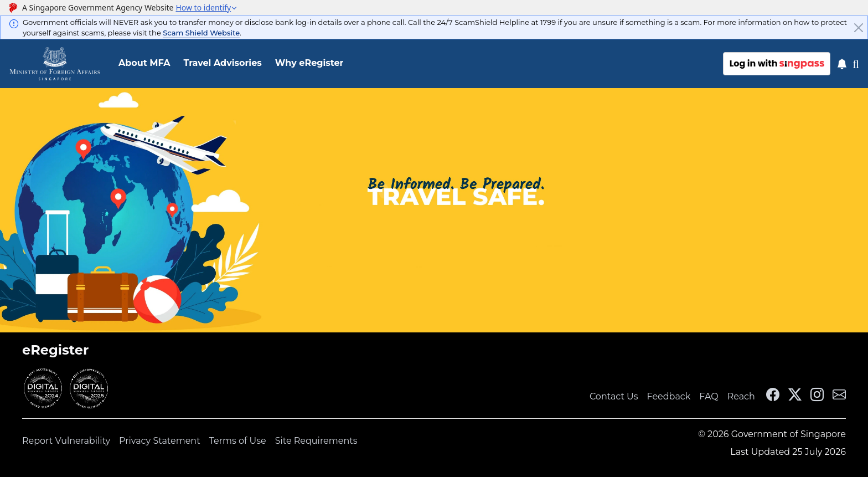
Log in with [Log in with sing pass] (777, 63)
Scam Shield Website (201, 33)
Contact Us (614, 396)
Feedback (669, 396)
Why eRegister (309, 63)
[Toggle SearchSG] (860, 64)
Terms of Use (238, 441)
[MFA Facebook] (773, 396)
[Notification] (841, 64)
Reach (741, 396)
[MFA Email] (839, 396)
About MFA (144, 63)
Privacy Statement (160, 441)
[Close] (859, 28)
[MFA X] (795, 396)
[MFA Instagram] (817, 396)
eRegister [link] (55, 350)
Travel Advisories (222, 63)
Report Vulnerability (66, 441)
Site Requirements (316, 441)
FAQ (709, 396)
